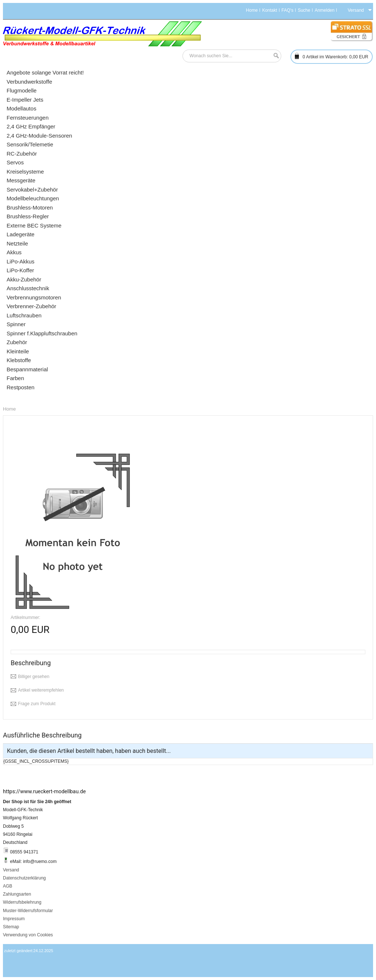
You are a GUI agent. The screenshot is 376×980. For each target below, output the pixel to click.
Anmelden (325, 10)
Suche (304, 10)
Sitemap (11, 927)
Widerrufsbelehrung (22, 902)
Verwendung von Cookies (28, 935)
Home (252, 10)
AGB (8, 886)
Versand (11, 870)
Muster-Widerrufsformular (28, 911)
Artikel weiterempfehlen (41, 690)
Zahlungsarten (17, 894)
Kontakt (270, 10)
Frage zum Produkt (37, 704)
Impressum (14, 919)
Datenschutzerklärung (24, 878)
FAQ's (288, 10)
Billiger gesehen (34, 677)
